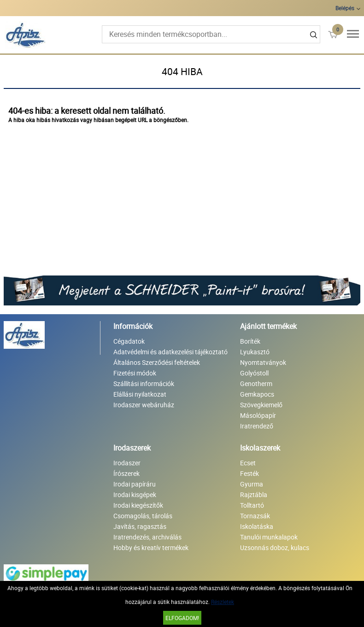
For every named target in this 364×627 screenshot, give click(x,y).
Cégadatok (129, 341)
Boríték (250, 341)
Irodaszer (127, 463)
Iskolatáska (257, 526)
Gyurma (252, 484)
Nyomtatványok (263, 362)
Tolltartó (252, 505)
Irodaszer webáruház (144, 405)
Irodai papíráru (135, 484)
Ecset (248, 463)
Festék (250, 473)
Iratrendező (257, 426)
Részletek (223, 602)
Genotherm (256, 384)
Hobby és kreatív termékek (151, 548)
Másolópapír (258, 415)
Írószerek (126, 473)
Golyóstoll (254, 373)
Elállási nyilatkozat (140, 394)
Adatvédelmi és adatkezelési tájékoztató (170, 352)
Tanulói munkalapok (269, 537)
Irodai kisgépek (135, 495)
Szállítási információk (144, 384)
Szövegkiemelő (261, 405)
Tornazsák (255, 516)
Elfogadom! (182, 618)
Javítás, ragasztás (140, 526)
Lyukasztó (255, 352)
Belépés (345, 8)
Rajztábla (254, 495)
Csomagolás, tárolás (143, 516)
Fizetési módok (135, 373)
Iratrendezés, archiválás (147, 537)
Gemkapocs (257, 394)
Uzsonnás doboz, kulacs (275, 548)
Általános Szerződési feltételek (157, 362)
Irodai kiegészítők (138, 505)
